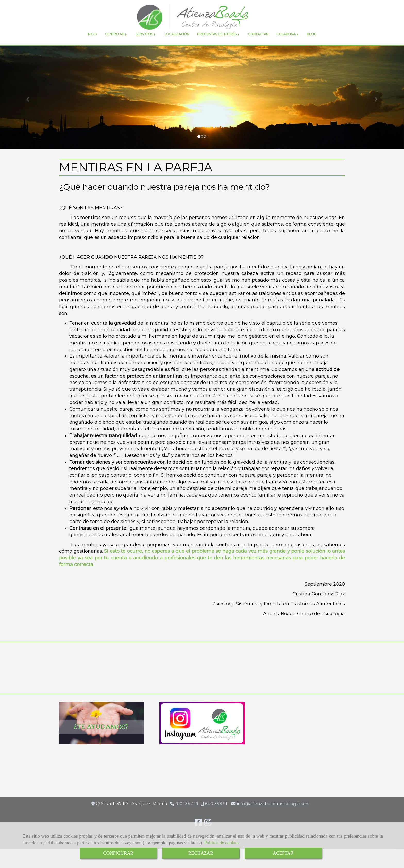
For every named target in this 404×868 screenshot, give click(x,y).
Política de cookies (222, 843)
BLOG (312, 46)
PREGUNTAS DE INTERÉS (219, 46)
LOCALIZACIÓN (177, 46)
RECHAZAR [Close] (201, 853)
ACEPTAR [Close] (283, 853)
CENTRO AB (116, 46)
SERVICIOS (146, 46)
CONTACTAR (258, 46)
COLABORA (288, 46)
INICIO (92, 46)
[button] (30, 109)
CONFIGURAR (118, 853)
